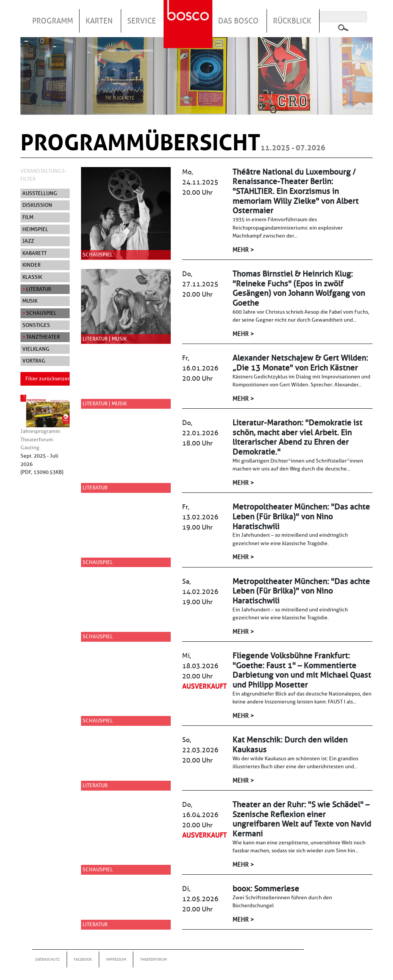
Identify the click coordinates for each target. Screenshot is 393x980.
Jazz (28, 241)
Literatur (39, 289)
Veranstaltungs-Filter (44, 175)
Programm (53, 21)
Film (28, 217)
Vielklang (36, 349)
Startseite (189, 15)
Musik (30, 301)
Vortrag (34, 361)
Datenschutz (48, 959)
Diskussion (37, 205)
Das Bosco (238, 21)
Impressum (116, 959)
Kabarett (34, 253)
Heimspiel (35, 229)
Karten (99, 21)
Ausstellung (40, 193)
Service (142, 21)
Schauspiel (41, 313)
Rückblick (292, 21)
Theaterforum (154, 959)
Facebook (83, 959)
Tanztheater (43, 337)
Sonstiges (36, 325)
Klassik (32, 277)
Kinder (31, 265)
